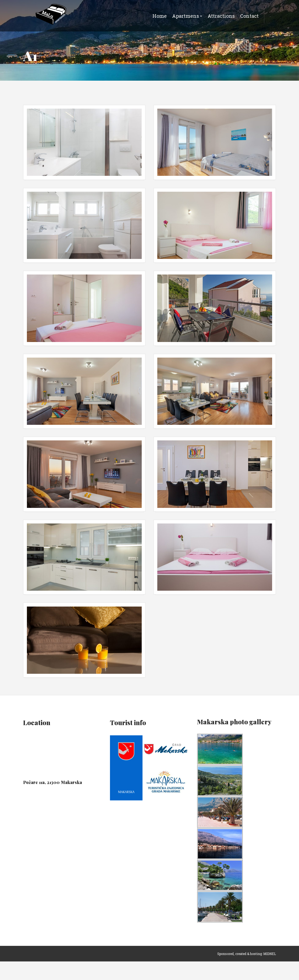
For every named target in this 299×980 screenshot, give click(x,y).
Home (160, 16)
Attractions (221, 16)
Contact (249, 16)
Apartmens (186, 16)
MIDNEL (270, 972)
